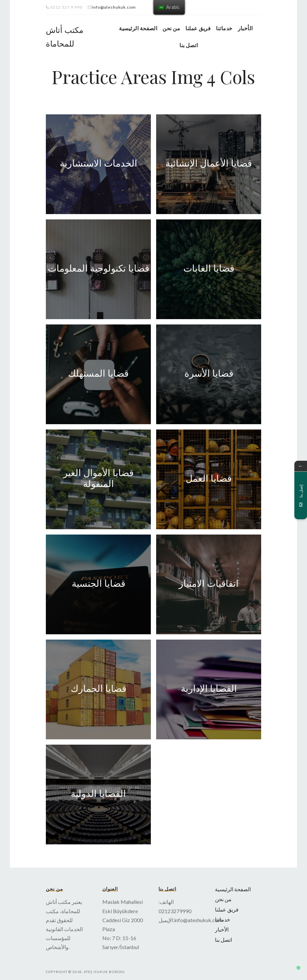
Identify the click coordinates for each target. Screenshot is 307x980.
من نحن (171, 28)
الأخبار (245, 28)
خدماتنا (224, 28)
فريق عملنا (198, 28)
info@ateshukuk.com (114, 7)
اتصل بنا (189, 45)
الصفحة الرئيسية (138, 28)
